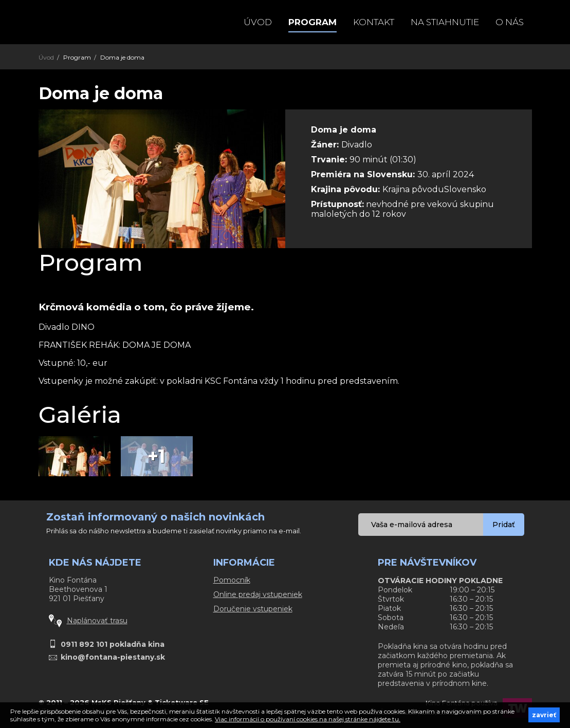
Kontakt (374, 22)
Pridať (504, 525)
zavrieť (544, 715)
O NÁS (510, 22)
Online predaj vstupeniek (258, 594)
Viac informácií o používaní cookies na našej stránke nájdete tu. (308, 719)
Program (312, 22)
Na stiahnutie (445, 22)
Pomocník (232, 580)
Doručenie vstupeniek (253, 609)
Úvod (258, 22)
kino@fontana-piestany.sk (113, 657)
